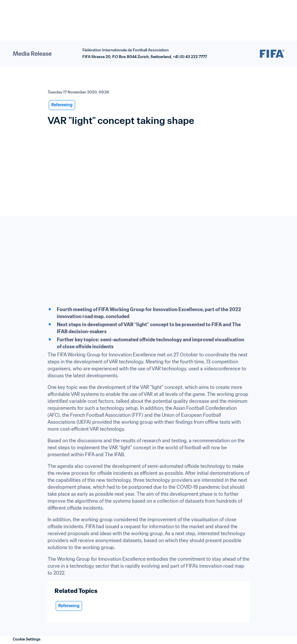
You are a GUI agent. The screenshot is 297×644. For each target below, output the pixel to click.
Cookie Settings (27, 639)
